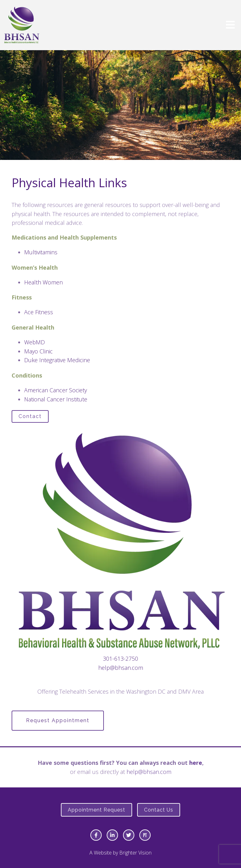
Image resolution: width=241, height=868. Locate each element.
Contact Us (159, 810)
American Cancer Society (56, 390)
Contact (30, 416)
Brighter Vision (135, 853)
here (196, 763)
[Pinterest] (145, 835)
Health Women (43, 282)
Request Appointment (58, 720)
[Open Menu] (230, 25)
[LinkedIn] (112, 835)
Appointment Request (96, 810)
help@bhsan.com (121, 668)
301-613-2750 (120, 659)
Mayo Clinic (38, 351)
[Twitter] (129, 835)
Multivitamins (41, 252)
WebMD (35, 342)
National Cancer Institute (56, 399)
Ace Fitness (39, 312)
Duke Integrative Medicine (57, 360)
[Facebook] (96, 835)
